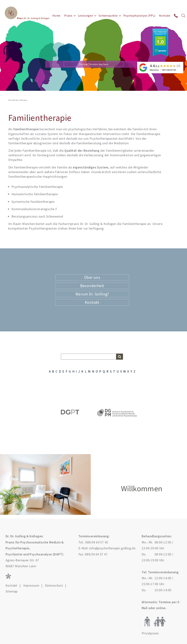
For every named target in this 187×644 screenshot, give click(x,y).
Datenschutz (54, 586)
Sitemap (12, 591)
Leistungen (86, 16)
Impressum (31, 586)
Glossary (24, 100)
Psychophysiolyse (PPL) (139, 16)
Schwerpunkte (108, 16)
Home (56, 16)
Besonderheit (92, 286)
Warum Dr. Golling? (92, 294)
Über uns (92, 277)
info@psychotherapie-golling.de (112, 548)
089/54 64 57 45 (97, 542)
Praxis (68, 16)
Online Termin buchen (93, 64)
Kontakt (165, 16)
